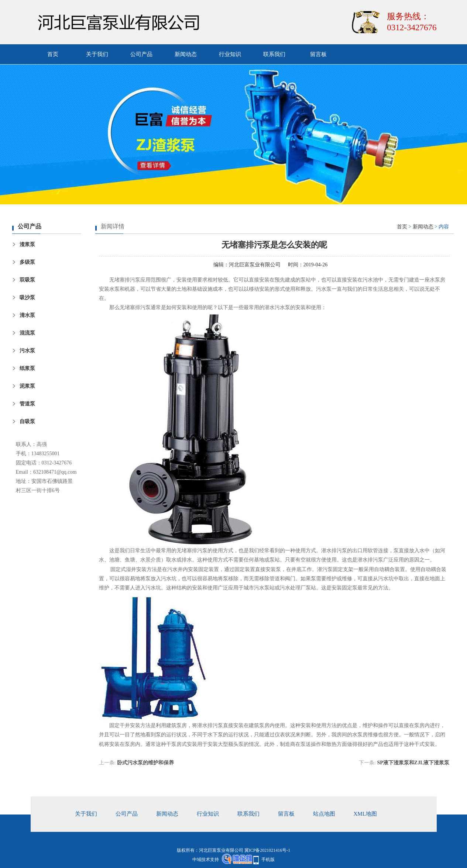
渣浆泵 (27, 244)
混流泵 (27, 333)
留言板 (318, 54)
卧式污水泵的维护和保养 (145, 763)
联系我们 (274, 54)
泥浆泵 (27, 386)
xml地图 (365, 814)
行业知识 (230, 54)
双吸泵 (27, 280)
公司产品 (141, 54)
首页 (53, 54)
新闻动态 (186, 54)
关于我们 (97, 54)
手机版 (268, 860)
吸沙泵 (27, 298)
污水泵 (27, 351)
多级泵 (27, 262)
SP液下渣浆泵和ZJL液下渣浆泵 (413, 763)
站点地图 (324, 814)
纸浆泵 (27, 368)
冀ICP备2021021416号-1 (267, 850)
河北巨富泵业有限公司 (255, 265)
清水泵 (27, 315)
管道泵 (27, 404)
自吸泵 (27, 421)
